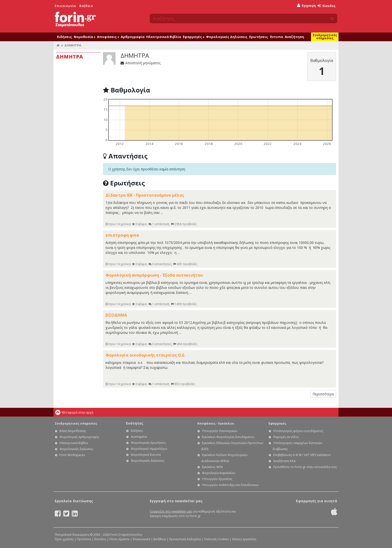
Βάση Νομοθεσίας (73, 431)
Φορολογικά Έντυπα (146, 455)
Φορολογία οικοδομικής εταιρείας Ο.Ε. (145, 355)
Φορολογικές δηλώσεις (76, 449)
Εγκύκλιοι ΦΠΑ (212, 467)
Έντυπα (276, 37)
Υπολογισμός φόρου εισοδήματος (298, 431)
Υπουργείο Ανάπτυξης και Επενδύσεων (230, 485)
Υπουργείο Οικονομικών (220, 431)
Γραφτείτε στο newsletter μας (171, 511)
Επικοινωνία (65, 6)
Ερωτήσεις (259, 37)
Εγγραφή (306, 6)
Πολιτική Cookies (216, 539)
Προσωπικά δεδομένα (185, 539)
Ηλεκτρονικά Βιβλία (164, 37)
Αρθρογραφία (133, 37)
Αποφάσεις (108, 37)
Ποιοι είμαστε (119, 539)
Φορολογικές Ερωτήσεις (148, 443)
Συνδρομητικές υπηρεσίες (325, 37)
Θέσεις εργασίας (244, 539)
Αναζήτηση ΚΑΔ (284, 461)
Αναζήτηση (294, 37)
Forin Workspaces (72, 455)
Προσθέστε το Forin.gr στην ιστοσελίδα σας (305, 467)
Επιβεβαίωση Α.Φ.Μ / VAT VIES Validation (302, 455)
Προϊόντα (84, 539)
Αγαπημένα (139, 437)
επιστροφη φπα (122, 235)
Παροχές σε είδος (286, 437)
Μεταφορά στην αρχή (77, 412)
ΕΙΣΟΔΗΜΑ (116, 315)
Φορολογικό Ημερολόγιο (149, 449)
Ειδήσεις (64, 37)
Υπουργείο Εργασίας (217, 479)
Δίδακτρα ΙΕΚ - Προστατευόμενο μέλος (145, 195)
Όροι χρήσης (64, 539)
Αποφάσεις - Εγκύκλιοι (216, 423)
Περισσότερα (323, 394)
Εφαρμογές (193, 37)
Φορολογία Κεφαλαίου (219, 473)
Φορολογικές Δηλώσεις (227, 37)
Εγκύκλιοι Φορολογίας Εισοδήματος (228, 437)
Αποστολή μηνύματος (140, 63)
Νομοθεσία (84, 37)
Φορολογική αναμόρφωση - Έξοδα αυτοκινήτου (154, 275)
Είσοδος (326, 6)
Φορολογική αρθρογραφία (79, 437)
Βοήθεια (86, 6)
